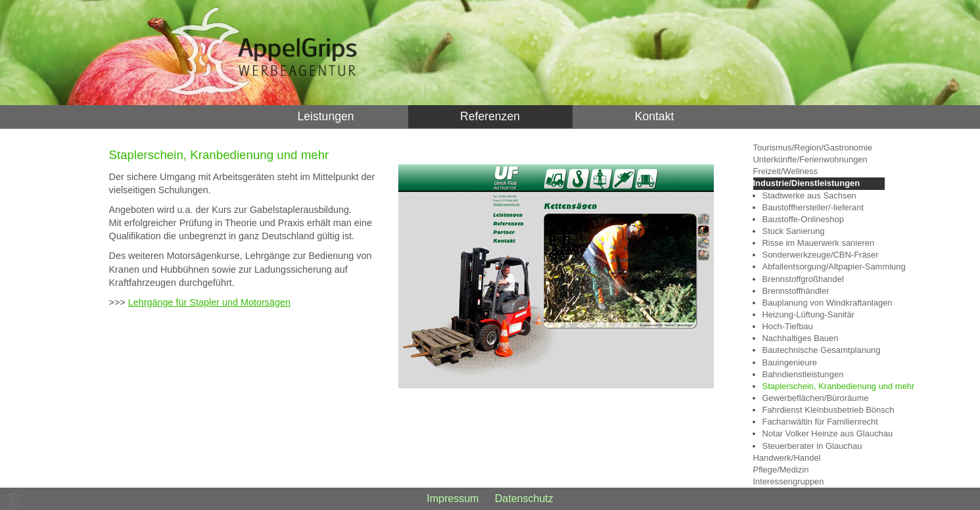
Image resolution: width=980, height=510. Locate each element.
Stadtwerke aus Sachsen (809, 196)
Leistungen (325, 116)
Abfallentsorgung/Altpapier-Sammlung (824, 267)
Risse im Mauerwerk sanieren (819, 243)
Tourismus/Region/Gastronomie (813, 148)
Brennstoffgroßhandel (803, 279)
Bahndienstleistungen (803, 374)
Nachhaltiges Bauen (801, 338)
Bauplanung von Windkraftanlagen (824, 303)
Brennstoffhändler (796, 291)
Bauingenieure (790, 362)
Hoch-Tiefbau (788, 326)
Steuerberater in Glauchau (812, 446)
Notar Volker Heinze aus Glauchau (824, 433)
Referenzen (490, 116)
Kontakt (655, 116)
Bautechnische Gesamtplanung (822, 350)
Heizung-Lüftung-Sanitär (808, 314)
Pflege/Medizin (781, 470)
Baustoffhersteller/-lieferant (813, 207)
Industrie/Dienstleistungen (807, 183)
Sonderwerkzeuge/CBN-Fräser (821, 255)
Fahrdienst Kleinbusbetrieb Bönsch (824, 410)
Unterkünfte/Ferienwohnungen (810, 159)
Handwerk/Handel (787, 458)
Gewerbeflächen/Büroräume (816, 398)
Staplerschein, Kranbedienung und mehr (824, 386)
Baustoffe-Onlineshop (803, 219)
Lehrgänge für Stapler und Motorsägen (209, 302)
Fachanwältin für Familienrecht (820, 422)
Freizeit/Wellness (785, 171)
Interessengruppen (789, 481)
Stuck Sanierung (794, 231)
